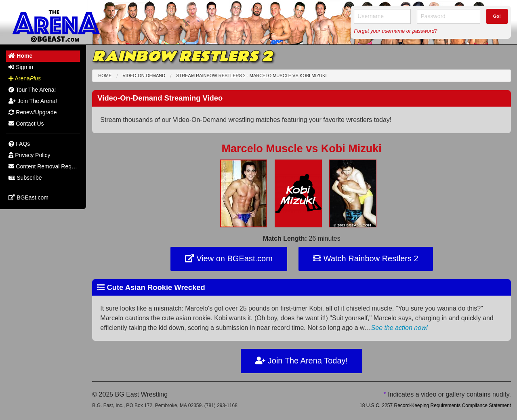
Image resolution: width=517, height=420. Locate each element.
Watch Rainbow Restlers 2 (366, 258)
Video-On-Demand (144, 76)
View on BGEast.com (229, 258)
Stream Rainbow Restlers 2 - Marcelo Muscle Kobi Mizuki (251, 76)
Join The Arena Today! (302, 361)
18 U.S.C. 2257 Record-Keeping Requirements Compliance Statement (435, 405)
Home (105, 76)
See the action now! (400, 328)
